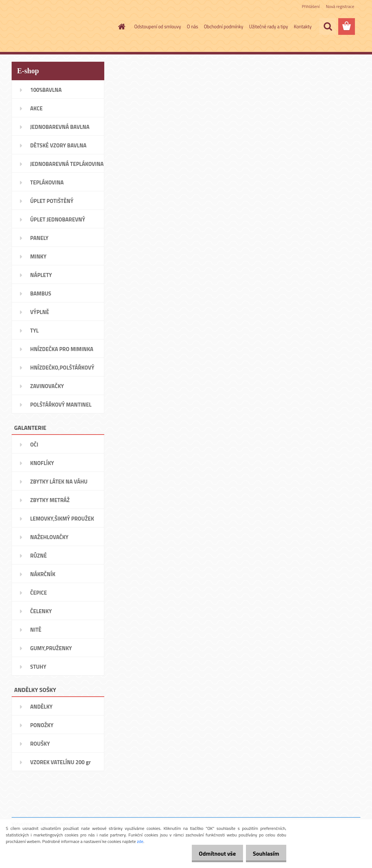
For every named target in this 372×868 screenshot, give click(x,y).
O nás (192, 27)
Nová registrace (340, 6)
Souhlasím (264, 853)
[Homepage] (121, 27)
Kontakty (303, 27)
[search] (328, 27)
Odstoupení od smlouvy (158, 27)
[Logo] (62, 27)
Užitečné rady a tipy (269, 27)
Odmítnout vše (211, 853)
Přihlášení (311, 6)
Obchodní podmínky (223, 27)
